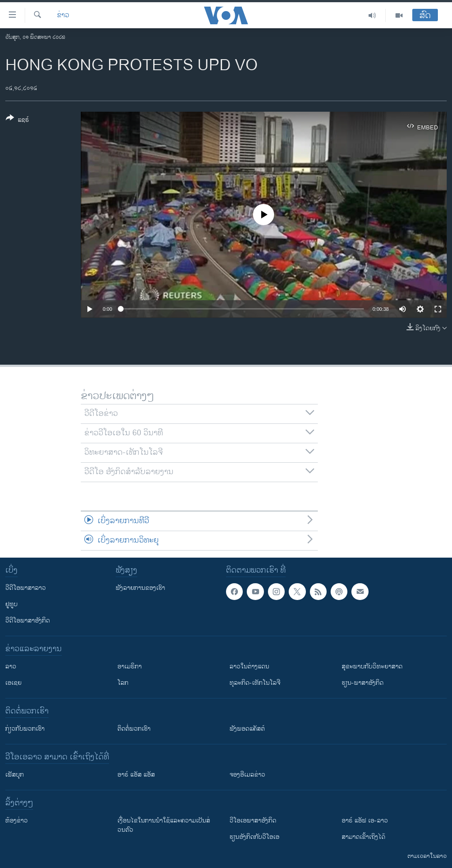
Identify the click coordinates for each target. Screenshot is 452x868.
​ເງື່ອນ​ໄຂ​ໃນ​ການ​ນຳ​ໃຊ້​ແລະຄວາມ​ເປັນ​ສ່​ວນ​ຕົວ (164, 825)
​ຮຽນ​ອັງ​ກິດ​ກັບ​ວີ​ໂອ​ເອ (254, 837)
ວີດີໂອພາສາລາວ (26, 588)
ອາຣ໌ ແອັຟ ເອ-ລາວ (365, 821)
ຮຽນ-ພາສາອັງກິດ (363, 683)
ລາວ (11, 666)
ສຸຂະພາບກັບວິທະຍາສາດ (372, 666)
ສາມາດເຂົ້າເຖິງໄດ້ (363, 837)
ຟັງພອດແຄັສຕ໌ (247, 729)
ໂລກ (123, 683)
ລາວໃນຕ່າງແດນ (249, 666)
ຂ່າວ (63, 15)
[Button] (17, 121)
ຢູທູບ (11, 604)
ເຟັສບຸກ (15, 775)
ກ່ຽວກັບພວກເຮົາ (25, 729)
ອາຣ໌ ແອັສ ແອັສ (136, 775)
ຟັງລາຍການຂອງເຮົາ (140, 588)
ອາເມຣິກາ (130, 666)
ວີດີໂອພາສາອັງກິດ (28, 621)
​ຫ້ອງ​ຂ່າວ (17, 821)
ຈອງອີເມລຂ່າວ (247, 775)
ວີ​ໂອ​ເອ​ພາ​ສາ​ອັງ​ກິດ (253, 821)
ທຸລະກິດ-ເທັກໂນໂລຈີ (255, 683)
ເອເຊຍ (13, 683)
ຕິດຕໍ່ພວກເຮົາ (134, 729)
